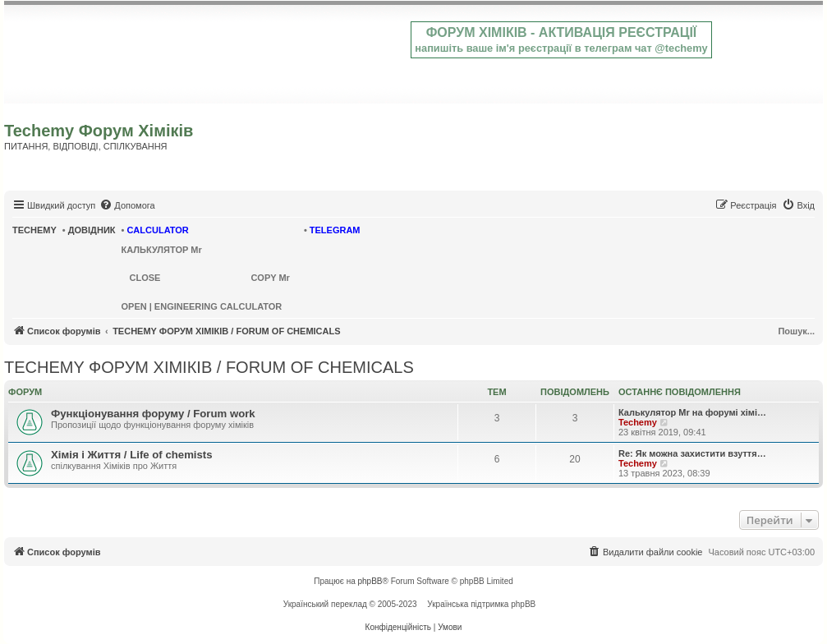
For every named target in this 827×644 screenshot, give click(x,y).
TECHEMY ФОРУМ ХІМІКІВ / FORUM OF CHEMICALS (209, 367)
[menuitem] (127, 205)
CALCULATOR (157, 230)
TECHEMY (34, 230)
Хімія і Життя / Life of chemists (132, 455)
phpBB (370, 581)
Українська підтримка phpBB (481, 604)
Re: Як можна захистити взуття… (692, 453)
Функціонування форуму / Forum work (153, 414)
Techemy (638, 422)
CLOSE (145, 278)
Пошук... (796, 331)
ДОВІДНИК (92, 230)
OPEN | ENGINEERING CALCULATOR (202, 306)
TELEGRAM (335, 230)
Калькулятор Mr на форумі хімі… (692, 412)
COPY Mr (270, 278)
